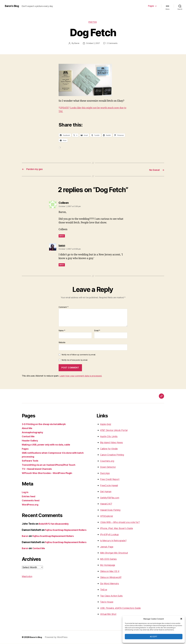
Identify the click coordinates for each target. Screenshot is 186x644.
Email (97, 331)
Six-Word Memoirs (111, 584)
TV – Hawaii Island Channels (39, 469)
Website (62, 343)
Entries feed (29, 496)
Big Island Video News (113, 443)
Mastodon (28, 584)
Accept (154, 637)
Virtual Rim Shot (109, 614)
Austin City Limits (110, 436)
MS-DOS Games (110, 559)
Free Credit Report (111, 479)
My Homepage (109, 565)
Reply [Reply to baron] (62, 265)
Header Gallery (31, 441)
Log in (25, 492)
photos (93, 22)
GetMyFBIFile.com (111, 498)
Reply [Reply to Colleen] (62, 236)
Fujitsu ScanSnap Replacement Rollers (55, 540)
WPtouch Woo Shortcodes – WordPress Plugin (49, 473)
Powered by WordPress (57, 637)
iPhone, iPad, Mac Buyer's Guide (119, 528)
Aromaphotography (34, 432)
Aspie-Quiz (106, 424)
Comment (64, 307)
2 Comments (113, 44)
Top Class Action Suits (113, 596)
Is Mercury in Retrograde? (115, 541)
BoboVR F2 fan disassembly (55, 524)
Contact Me (29, 437)
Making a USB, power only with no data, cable (48, 445)
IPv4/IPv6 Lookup (110, 535)
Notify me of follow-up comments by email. (79, 355)
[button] (181, 619)
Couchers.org (108, 461)
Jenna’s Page (108, 547)
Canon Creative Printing (114, 455)
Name (62, 331)
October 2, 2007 (93, 44)
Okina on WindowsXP (112, 578)
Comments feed (31, 501)
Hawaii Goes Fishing (112, 510)
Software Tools (31, 461)
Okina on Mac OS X (111, 571)
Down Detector (109, 467)
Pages (151, 6)
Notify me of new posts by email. (75, 360)
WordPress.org (31, 505)
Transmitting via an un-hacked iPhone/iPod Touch (51, 465)
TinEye (104, 590)
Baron (76, 44)
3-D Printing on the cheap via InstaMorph (46, 424)
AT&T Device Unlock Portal (115, 430)
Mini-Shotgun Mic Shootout (116, 553)
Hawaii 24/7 (107, 504)
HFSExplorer (107, 516)
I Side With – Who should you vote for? (122, 522)
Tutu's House (108, 602)
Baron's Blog (13, 6)
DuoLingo (106, 473)
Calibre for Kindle (110, 449)
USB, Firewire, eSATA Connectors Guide (123, 608)
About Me (28, 428)
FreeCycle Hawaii (110, 486)
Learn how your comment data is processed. (81, 376)
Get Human (107, 492)
